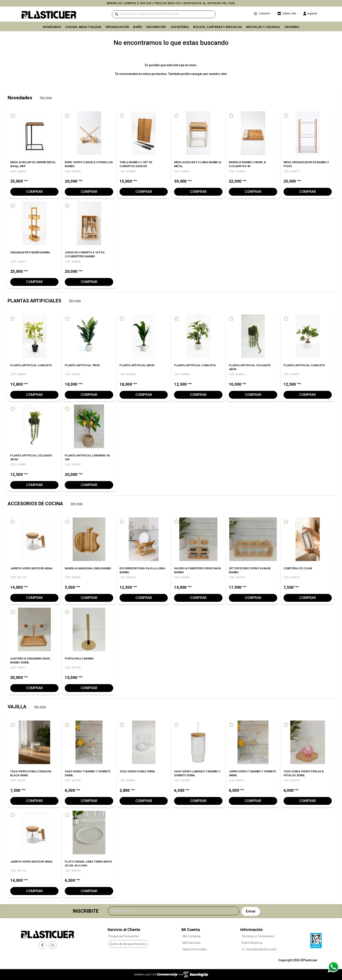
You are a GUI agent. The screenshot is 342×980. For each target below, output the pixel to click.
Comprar (34, 192)
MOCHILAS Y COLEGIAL (263, 27)
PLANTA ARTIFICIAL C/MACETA (31, 365)
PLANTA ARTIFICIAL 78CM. (83, 365)
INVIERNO (292, 27)
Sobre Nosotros (252, 943)
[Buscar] (164, 14)
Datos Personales (195, 949)
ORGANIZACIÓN (117, 27)
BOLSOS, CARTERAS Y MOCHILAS (218, 27)
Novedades (52, 27)
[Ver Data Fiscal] (316, 939)
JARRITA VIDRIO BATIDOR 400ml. (32, 568)
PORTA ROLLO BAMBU (79, 659)
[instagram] (53, 945)
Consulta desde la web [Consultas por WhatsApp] (259, 949)
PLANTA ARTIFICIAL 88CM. (137, 365)
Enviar (251, 911)
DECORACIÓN (156, 27)
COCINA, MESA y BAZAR (83, 27)
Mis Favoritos (192, 943)
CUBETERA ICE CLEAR (298, 568)
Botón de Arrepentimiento (128, 944)
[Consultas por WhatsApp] (333, 967)
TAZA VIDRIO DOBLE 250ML (137, 771)
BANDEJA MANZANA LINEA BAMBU (88, 568)
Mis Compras (192, 936)
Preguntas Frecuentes (124, 936)
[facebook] (43, 945)
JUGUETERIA (180, 27)
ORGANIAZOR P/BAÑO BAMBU (30, 252)
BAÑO (138, 27)
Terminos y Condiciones (258, 936)
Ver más (46, 98)
